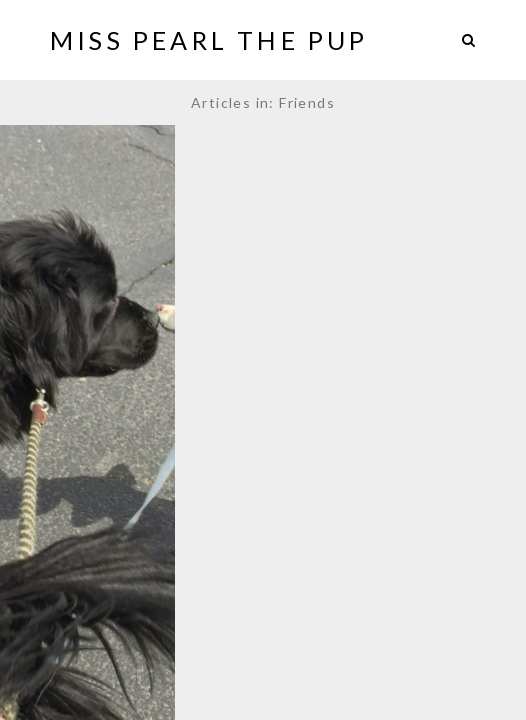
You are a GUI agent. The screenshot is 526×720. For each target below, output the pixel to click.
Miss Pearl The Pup (209, 40)
